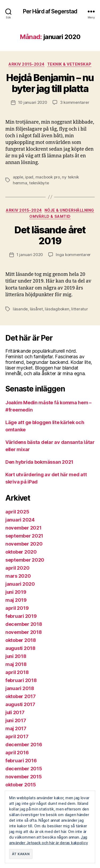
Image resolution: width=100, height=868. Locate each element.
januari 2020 (20, 584)
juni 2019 (16, 592)
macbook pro (48, 177)
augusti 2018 (20, 648)
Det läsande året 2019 (50, 235)
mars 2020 (18, 576)
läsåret (36, 309)
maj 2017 (16, 728)
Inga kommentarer (73, 255)
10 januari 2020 (33, 102)
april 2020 (17, 568)
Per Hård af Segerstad (50, 11)
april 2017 (17, 736)
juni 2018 (16, 656)
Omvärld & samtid (50, 216)
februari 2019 (21, 616)
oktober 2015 (21, 785)
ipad (29, 177)
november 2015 (24, 777)
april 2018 (17, 672)
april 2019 (17, 608)
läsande (20, 309)
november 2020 (24, 544)
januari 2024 (20, 520)
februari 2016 (21, 761)
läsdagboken (57, 309)
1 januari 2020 (30, 255)
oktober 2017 (21, 696)
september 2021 (24, 536)
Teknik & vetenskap (69, 64)
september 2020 (25, 560)
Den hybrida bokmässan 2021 (39, 462)
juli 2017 (15, 712)
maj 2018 (16, 664)
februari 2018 (21, 680)
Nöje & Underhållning (69, 210)
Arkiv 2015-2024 (27, 64)
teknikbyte (39, 183)
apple (18, 177)
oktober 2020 (21, 552)
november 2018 (24, 632)
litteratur (79, 309)
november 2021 (23, 528)
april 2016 (17, 753)
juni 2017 (16, 720)
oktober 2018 (21, 640)
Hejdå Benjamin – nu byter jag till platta (50, 83)
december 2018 (24, 624)
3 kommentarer (75, 102)
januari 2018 (20, 688)
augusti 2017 (20, 704)
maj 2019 (16, 600)
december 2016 (24, 745)
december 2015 (24, 769)
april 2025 (17, 512)
